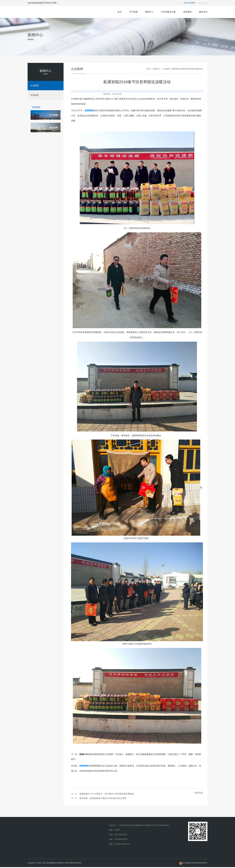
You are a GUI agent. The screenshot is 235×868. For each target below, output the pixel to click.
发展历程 (33, 831)
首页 (120, 12)
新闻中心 (149, 12)
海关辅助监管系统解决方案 (94, 836)
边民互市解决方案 (90, 854)
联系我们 (204, 3)
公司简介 (33, 826)
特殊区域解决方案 (90, 826)
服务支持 (203, 12)
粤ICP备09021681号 (73, 864)
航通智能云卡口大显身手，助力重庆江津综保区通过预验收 (107, 795)
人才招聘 (33, 845)
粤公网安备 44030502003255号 (193, 863)
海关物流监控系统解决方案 (94, 840)
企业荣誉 (33, 840)
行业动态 (60, 831)
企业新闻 (166, 69)
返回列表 (199, 794)
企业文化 (33, 836)
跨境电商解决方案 (90, 845)
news (46, 74)
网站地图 (193, 3)
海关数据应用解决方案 (92, 849)
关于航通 (133, 12)
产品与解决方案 (168, 12)
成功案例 (187, 12)
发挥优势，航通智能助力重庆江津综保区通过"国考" (103, 799)
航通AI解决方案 (89, 831)
